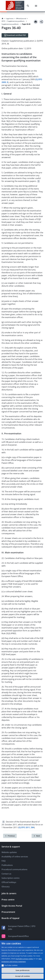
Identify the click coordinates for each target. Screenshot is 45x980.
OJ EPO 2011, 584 (26, 827)
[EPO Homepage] (15, 6)
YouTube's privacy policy (24, 959)
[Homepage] (3, 19)
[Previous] (10, 836)
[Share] (41, 22)
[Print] (36, 22)
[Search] (28, 6)
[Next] (37, 836)
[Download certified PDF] (15, 35)
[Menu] (36, 6)
